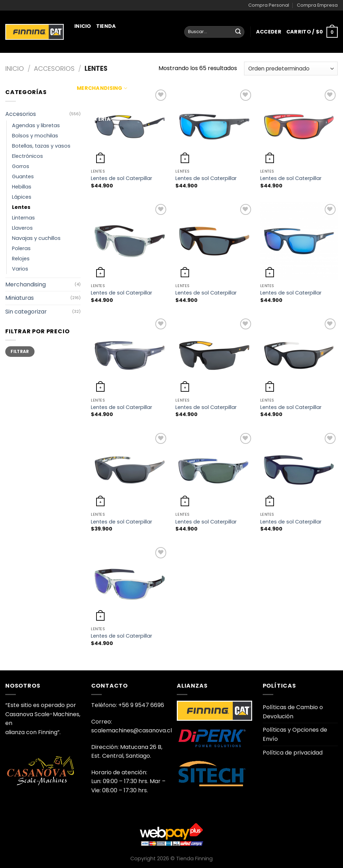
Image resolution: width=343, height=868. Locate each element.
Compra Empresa (317, 5)
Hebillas (22, 187)
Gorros (21, 166)
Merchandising (102, 88)
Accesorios (54, 69)
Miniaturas (96, 57)
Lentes (21, 207)
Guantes (23, 176)
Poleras (21, 248)
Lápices (22, 197)
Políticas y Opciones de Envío (295, 734)
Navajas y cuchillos (36, 238)
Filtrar (20, 352)
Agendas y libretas (36, 125)
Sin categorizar (26, 312)
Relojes (21, 259)
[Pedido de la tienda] (291, 69)
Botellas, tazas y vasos (41, 146)
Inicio (83, 26)
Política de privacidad (293, 753)
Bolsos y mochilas (35, 136)
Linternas (23, 218)
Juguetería (94, 119)
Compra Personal (269, 5)
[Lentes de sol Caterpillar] (214, 127)
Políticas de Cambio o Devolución (293, 712)
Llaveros (22, 228)
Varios (20, 269)
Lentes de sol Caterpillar (121, 178)
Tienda (106, 26)
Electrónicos (27, 156)
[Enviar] (238, 32)
